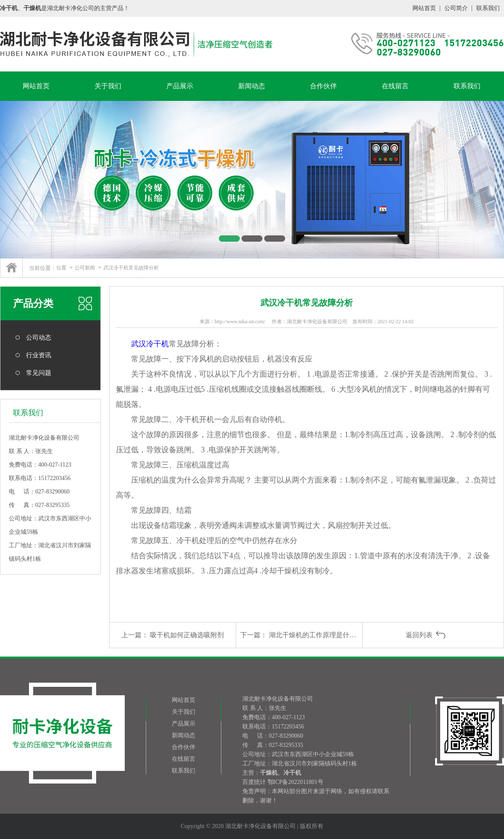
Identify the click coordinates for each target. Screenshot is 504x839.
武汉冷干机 (150, 344)
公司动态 (39, 338)
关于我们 (108, 86)
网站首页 (424, 8)
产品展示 (180, 86)
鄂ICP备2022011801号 (295, 782)
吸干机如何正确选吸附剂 (187, 635)
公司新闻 (85, 268)
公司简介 (456, 8)
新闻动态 (252, 86)
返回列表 (419, 635)
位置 (61, 268)
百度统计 (254, 782)
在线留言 (395, 86)
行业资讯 (39, 355)
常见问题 (39, 373)
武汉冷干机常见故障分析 (131, 268)
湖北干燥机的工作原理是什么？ (316, 635)
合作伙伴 (323, 86)
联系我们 (488, 8)
